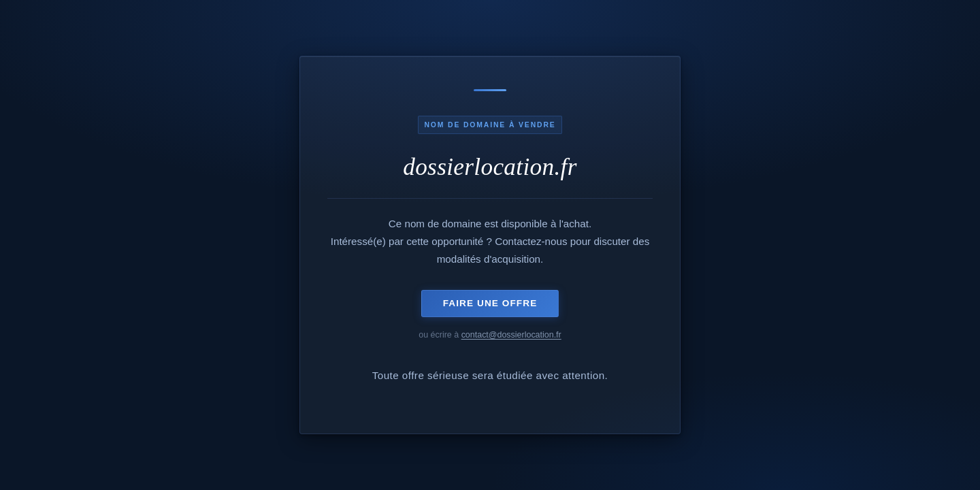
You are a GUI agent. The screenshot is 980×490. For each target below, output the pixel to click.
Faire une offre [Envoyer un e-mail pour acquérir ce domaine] (490, 303)
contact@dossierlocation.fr (511, 335)
